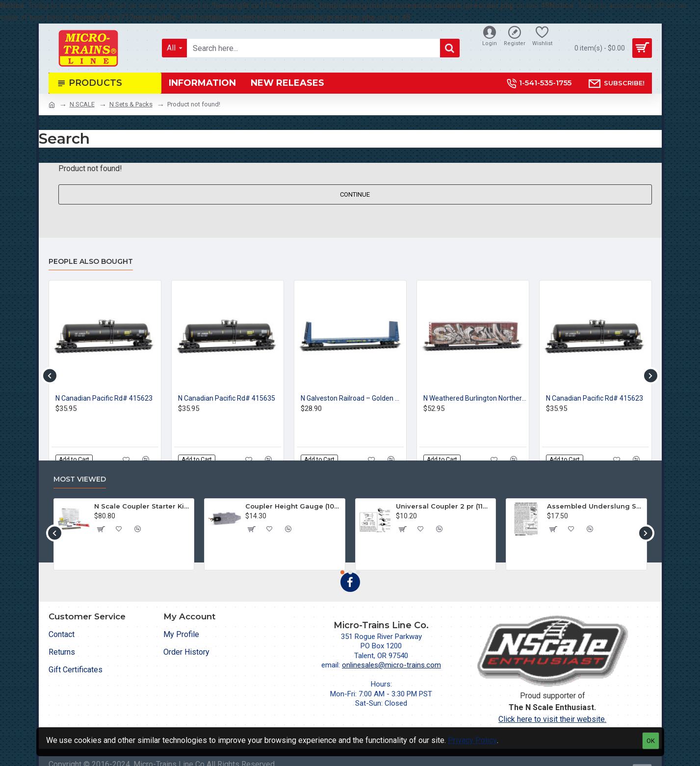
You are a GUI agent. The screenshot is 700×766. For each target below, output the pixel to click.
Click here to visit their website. (552, 719)
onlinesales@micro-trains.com (391, 665)
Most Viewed (80, 479)
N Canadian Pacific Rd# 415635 (227, 398)
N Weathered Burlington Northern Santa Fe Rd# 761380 (475, 398)
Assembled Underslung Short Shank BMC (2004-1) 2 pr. (595, 506)
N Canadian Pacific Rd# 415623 (104, 398)
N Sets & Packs (131, 104)
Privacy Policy (472, 740)
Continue (355, 194)
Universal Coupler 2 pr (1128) (444, 506)
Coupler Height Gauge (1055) (293, 506)
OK (651, 741)
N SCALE (82, 104)
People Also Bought (91, 262)
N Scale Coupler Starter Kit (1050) (142, 506)
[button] (50, 375)
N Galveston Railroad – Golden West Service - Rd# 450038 (352, 398)
